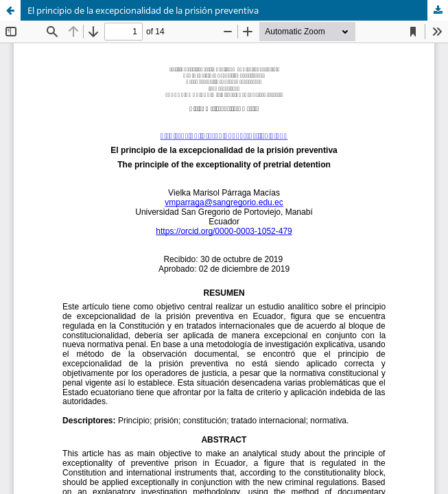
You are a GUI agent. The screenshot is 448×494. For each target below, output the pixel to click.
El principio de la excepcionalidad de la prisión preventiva (143, 10)
